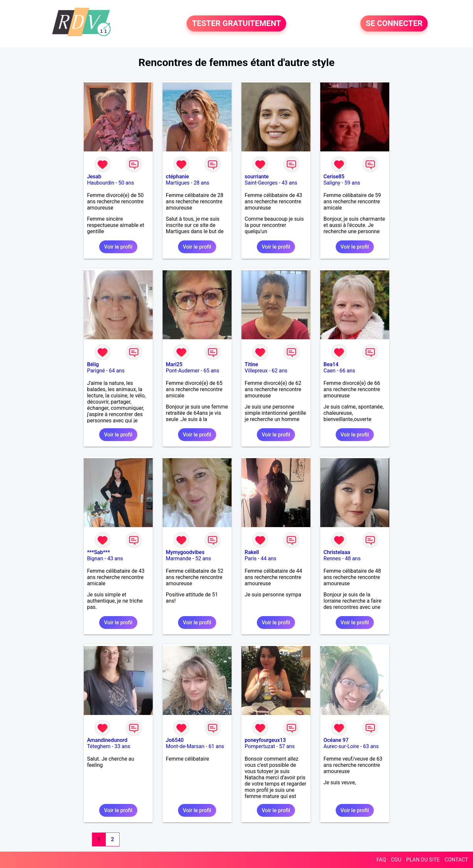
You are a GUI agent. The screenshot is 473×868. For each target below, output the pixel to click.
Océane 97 (336, 740)
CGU (396, 860)
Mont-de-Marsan (185, 746)
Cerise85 (334, 177)
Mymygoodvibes (185, 552)
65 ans (211, 371)
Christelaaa (337, 552)
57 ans (287, 746)
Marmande (179, 558)
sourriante (257, 177)
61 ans (216, 746)
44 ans (268, 558)
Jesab (94, 177)
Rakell (252, 552)
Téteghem (99, 746)
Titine (251, 364)
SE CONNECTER (394, 24)
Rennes (332, 558)
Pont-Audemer (183, 371)
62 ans (280, 371)
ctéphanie (177, 177)
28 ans (201, 183)
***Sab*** (99, 552)
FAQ (381, 860)
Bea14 (331, 364)
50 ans (126, 183)
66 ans (348, 371)
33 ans (123, 746)
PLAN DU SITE (423, 860)
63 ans (371, 746)
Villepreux (256, 371)
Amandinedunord (107, 740)
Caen (329, 371)
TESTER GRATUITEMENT (236, 24)
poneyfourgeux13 (265, 740)
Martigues (178, 183)
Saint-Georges (261, 183)
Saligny (332, 183)
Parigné (96, 371)
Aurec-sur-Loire (341, 746)
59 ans (352, 183)
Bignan (95, 558)
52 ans (203, 558)
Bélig (93, 364)
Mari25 (174, 364)
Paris (251, 558)
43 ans (289, 183)
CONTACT (456, 860)
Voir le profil (118, 247)
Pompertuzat (260, 746)
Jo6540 (175, 740)
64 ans (117, 371)
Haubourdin (101, 183)
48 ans (353, 558)
